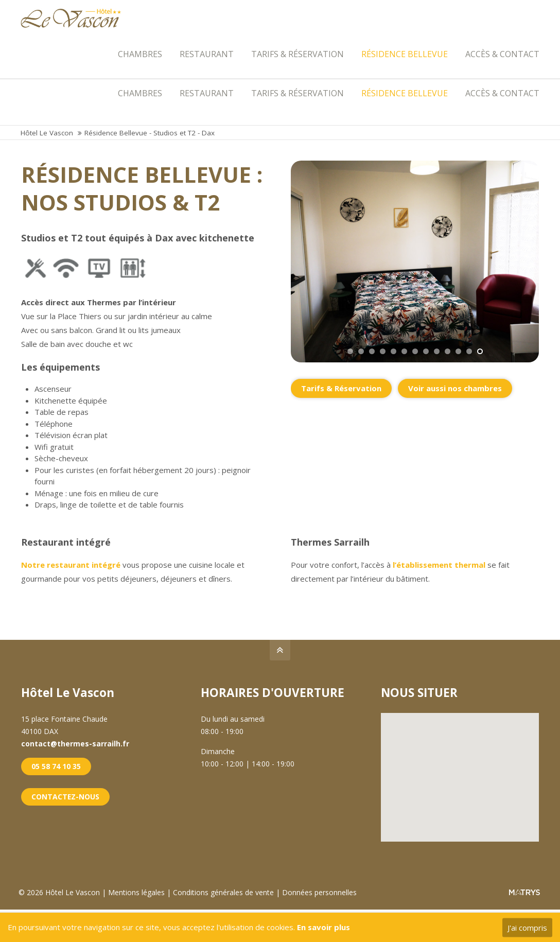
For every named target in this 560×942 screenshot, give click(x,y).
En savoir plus (323, 927)
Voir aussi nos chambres (455, 391)
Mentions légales (139, 895)
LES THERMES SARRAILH (492, 10)
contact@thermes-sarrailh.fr (151, 10)
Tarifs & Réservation (341, 391)
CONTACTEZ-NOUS (65, 800)
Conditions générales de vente (225, 895)
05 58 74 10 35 (56, 769)
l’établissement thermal (439, 568)
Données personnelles (321, 895)
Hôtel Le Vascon (47, 136)
